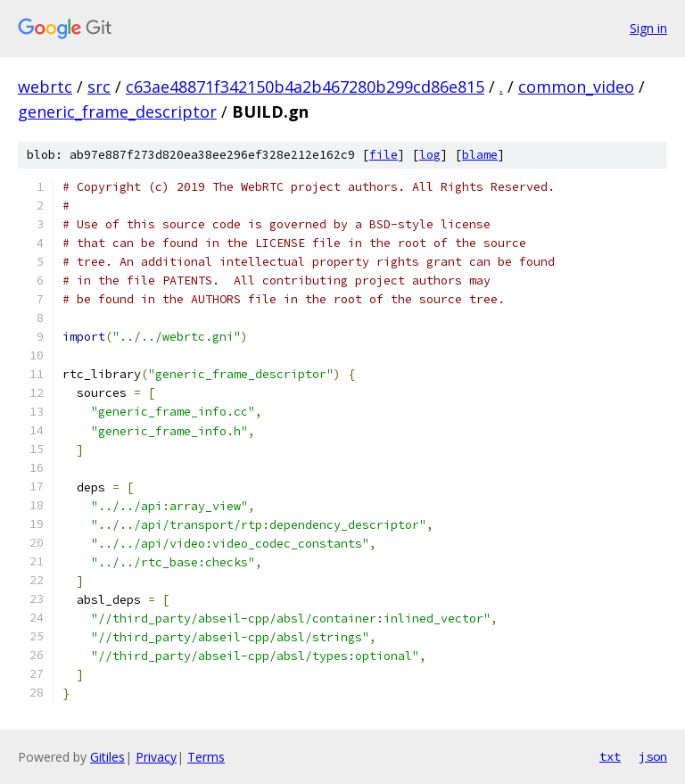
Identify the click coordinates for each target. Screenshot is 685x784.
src (99, 87)
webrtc (45, 87)
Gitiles (107, 757)
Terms (206, 757)
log (430, 155)
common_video (576, 87)
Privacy (156, 757)
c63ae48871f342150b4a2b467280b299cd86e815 (305, 87)
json (653, 756)
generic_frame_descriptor (117, 111)
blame (480, 155)
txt (610, 756)
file (384, 155)
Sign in (648, 28)
